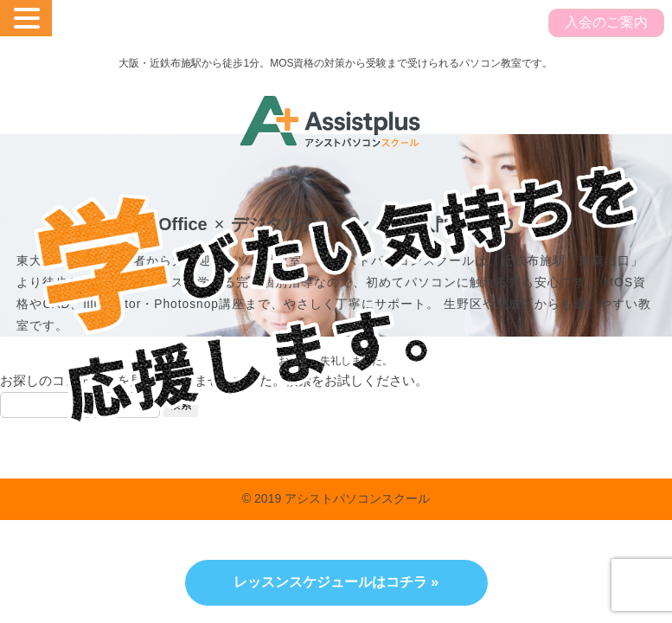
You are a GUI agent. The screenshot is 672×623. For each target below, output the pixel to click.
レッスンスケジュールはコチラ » (336, 582)
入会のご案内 (606, 22)
